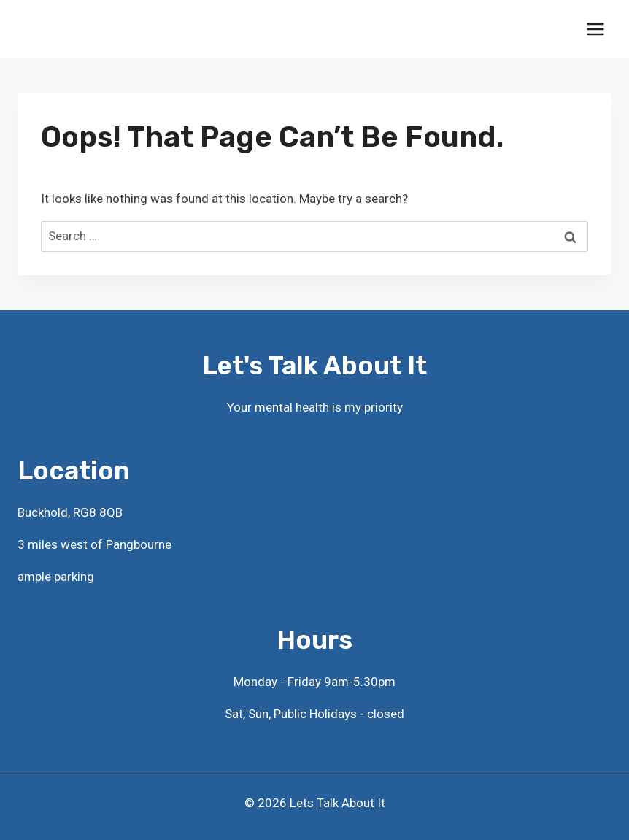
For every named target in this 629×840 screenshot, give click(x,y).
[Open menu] (595, 29)
